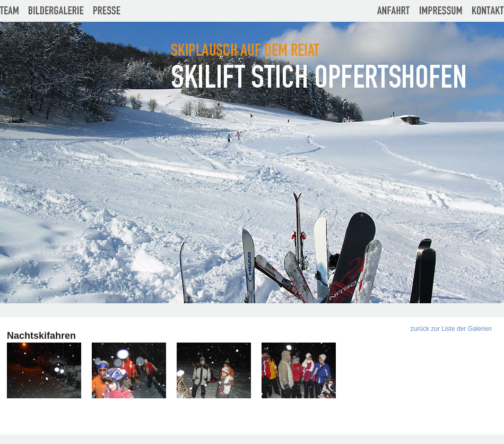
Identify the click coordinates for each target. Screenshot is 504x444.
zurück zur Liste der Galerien (451, 329)
